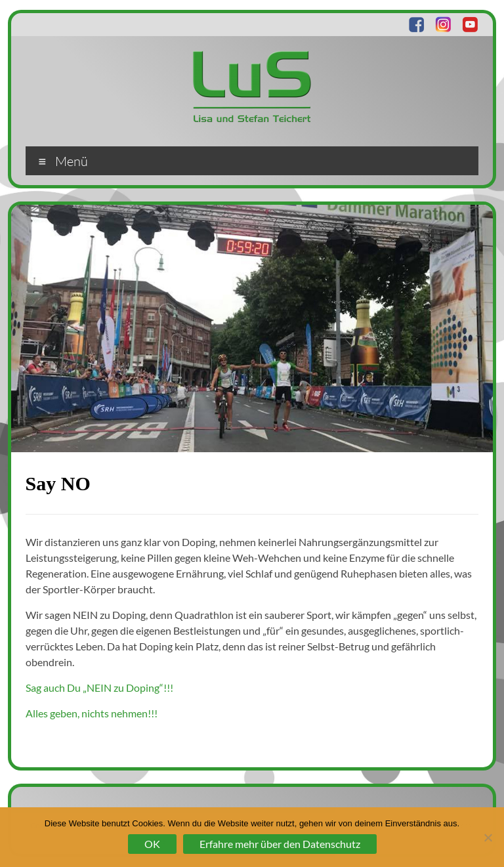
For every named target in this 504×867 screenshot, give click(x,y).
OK (152, 844)
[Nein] (488, 837)
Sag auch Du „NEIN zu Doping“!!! (99, 687)
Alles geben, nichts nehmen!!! (92, 713)
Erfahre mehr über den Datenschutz (280, 844)
